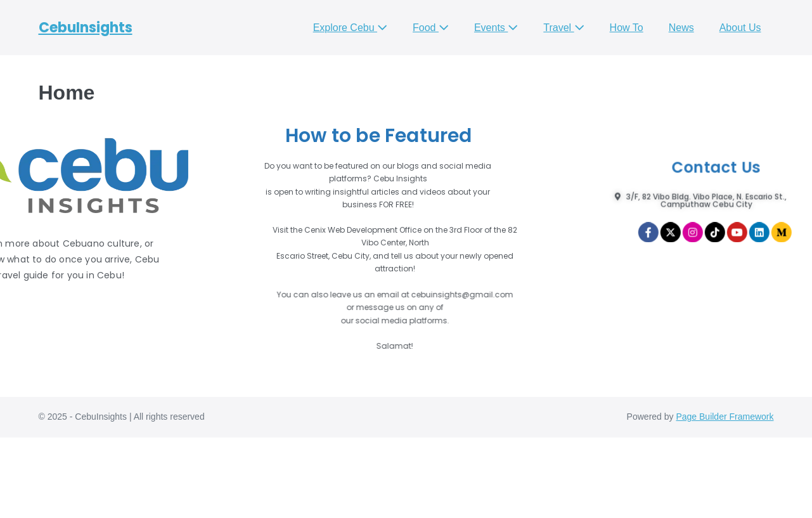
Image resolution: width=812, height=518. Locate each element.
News (681, 28)
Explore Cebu (350, 28)
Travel (564, 28)
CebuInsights (86, 28)
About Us (740, 28)
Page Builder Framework (725, 417)
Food (431, 28)
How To (627, 28)
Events (496, 28)
